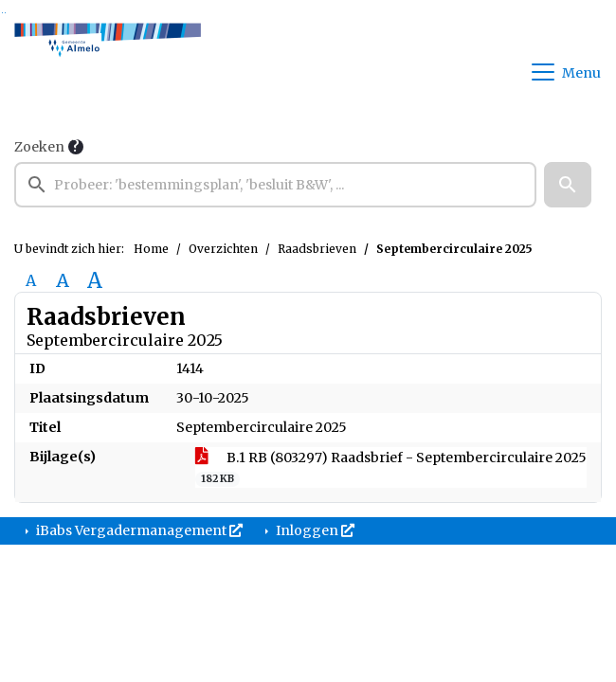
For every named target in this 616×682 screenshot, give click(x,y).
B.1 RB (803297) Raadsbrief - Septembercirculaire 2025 (391, 468)
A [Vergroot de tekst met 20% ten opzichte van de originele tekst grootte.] (63, 280)
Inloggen (314, 530)
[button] (568, 185)
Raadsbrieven (317, 249)
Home (151, 249)
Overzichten (223, 249)
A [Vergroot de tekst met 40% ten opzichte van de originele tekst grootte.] (95, 280)
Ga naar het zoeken (2, 13)
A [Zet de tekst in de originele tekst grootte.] (31, 280)
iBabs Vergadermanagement (138, 530)
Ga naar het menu (5, 13)
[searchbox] (275, 185)
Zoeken (39, 147)
